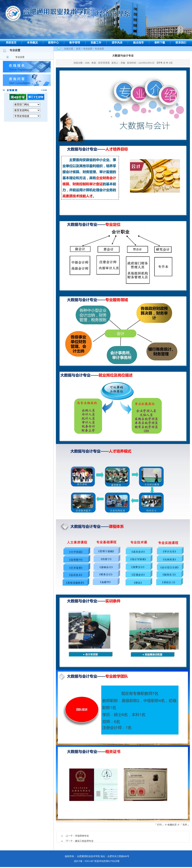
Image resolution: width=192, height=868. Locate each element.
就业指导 (138, 43)
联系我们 (181, 43)
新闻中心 (53, 43)
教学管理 (75, 43)
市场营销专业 (82, 836)
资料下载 (160, 43)
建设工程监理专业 (84, 841)
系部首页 (11, 43)
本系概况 (32, 43)
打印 (159, 825)
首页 (78, 49)
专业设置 (20, 57)
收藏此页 (172, 825)
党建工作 (96, 43)
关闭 (185, 825)
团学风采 (117, 43)
